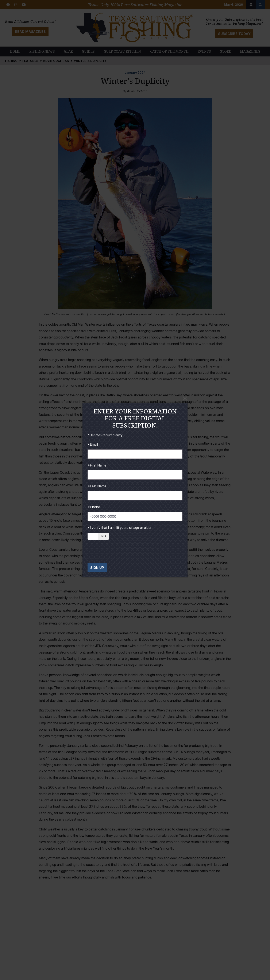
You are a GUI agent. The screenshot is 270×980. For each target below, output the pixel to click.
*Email (93, 444)
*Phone (94, 507)
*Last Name (97, 486)
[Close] (185, 398)
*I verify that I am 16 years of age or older (119, 528)
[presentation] (120, 551)
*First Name (97, 465)
